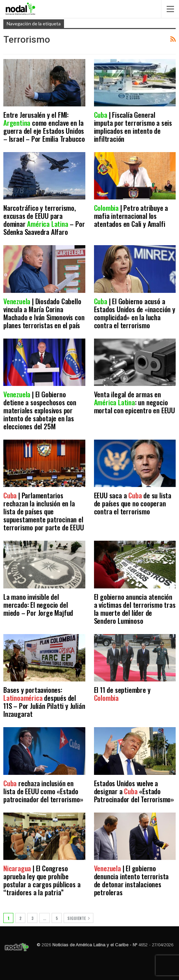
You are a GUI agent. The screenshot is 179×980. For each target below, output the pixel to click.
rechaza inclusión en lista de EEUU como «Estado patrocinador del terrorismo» (43, 791)
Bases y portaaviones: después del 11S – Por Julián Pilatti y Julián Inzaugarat (44, 702)
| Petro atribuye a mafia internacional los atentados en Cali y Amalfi (131, 216)
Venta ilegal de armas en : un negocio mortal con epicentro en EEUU (134, 402)
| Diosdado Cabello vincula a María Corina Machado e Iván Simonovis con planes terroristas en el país (44, 313)
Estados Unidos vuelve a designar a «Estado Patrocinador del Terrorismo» (134, 791)
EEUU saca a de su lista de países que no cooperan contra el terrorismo (133, 503)
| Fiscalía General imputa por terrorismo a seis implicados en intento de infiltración (133, 127)
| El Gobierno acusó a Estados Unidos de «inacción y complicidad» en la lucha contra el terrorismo (135, 313)
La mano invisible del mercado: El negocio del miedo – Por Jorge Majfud (38, 605)
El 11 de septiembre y (122, 694)
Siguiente (78, 918)
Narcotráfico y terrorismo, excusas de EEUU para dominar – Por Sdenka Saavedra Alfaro (44, 220)
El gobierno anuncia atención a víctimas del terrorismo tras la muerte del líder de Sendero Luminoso (135, 609)
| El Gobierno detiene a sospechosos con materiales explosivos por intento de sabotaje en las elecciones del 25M (40, 410)
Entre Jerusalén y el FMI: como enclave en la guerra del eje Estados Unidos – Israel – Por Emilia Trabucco (44, 127)
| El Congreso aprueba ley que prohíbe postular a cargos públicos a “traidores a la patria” (42, 880)
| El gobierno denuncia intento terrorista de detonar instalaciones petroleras (131, 880)
